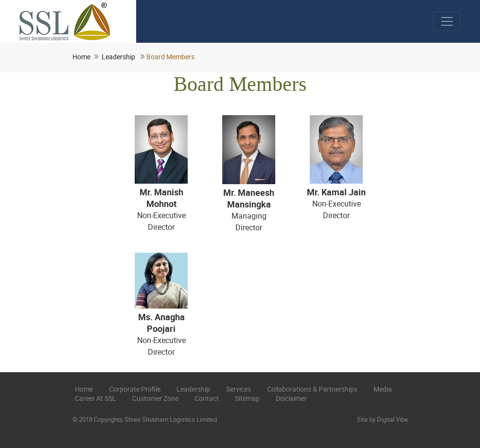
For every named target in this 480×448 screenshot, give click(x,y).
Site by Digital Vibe (382, 419)
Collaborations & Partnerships (312, 389)
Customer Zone (155, 398)
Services (239, 389)
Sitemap (247, 398)
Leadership (118, 57)
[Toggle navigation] (447, 21)
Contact (207, 398)
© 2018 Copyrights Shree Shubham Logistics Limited (145, 419)
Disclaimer (291, 398)
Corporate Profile (135, 389)
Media (383, 389)
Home (81, 57)
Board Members (170, 57)
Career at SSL (96, 398)
